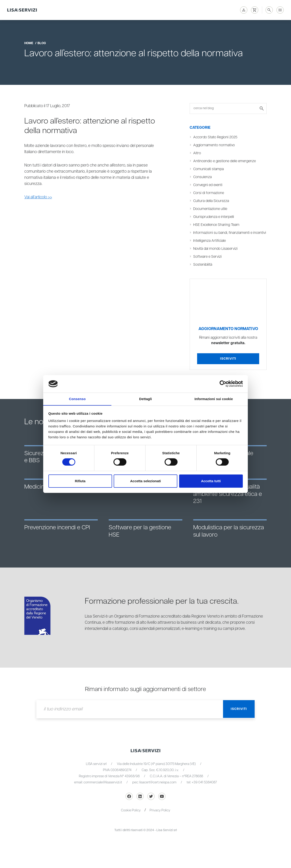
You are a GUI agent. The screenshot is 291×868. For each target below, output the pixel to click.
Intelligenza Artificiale (210, 247)
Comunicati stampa (209, 169)
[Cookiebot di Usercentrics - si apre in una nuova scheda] (223, 384)
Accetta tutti (211, 481)
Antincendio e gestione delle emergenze (226, 161)
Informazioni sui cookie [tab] (214, 399)
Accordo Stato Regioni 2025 (216, 137)
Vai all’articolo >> (39, 197)
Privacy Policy (160, 816)
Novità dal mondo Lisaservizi (216, 255)
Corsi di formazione (209, 193)
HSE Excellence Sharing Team (217, 225)
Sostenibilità (203, 271)
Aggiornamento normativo (214, 145)
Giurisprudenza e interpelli (214, 217)
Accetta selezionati (145, 481)
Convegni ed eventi (209, 185)
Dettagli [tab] (145, 399)
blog (42, 43)
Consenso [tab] (77, 399)
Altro (197, 153)
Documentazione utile (211, 209)
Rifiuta (80, 481)
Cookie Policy (131, 816)
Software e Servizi (208, 263)
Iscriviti (228, 365)
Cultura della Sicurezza (212, 201)
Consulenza (203, 177)
